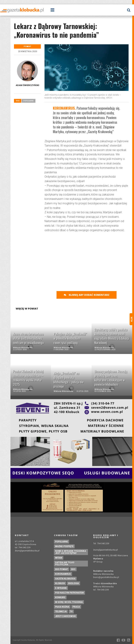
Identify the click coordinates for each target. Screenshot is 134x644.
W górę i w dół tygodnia (69, 602)
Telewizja (61, 612)
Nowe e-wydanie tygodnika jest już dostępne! (71, 552)
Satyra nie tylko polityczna (65, 564)
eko (73, 569)
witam (59, 558)
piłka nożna (62, 607)
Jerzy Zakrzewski (65, 616)
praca (76, 607)
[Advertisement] (89, 260)
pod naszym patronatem (69, 593)
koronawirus (63, 574)
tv (71, 612)
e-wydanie (61, 588)
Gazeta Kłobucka (65, 579)
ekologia (74, 583)
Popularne (29, 101)
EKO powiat (62, 569)
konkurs (60, 597)
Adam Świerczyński (27, 85)
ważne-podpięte (64, 546)
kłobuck (60, 583)
